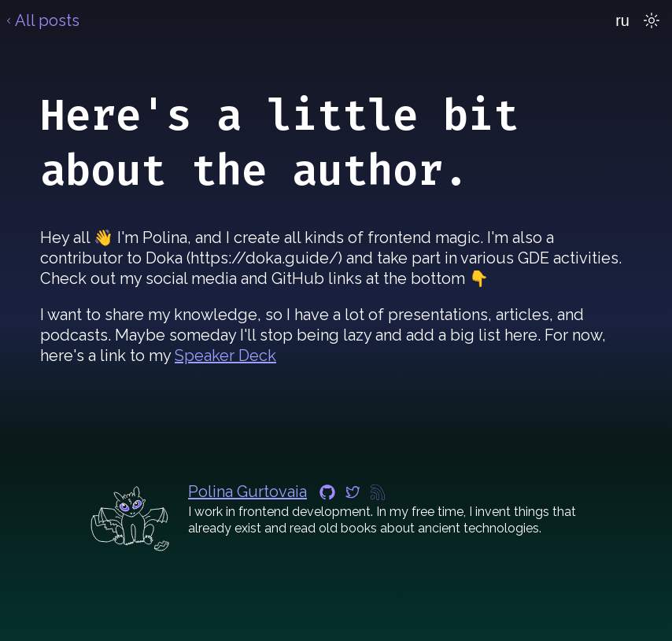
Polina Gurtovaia (247, 492)
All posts (41, 20)
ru (622, 20)
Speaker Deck (225, 355)
